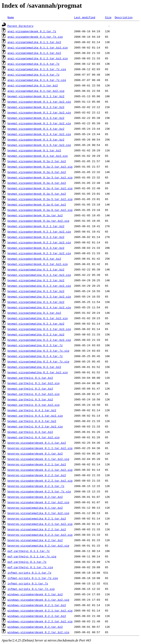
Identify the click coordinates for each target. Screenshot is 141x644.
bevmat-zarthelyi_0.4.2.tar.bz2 (32, 421)
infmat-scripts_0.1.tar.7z (28, 583)
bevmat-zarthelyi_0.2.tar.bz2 (30, 389)
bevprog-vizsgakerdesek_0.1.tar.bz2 (35, 453)
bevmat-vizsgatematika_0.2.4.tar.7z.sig (38, 361)
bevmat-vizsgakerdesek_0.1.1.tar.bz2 (36, 96)
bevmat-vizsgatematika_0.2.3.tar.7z (35, 345)
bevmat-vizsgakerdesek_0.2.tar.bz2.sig (38, 264)
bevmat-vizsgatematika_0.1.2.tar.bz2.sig (39, 286)
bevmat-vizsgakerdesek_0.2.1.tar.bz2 (36, 226)
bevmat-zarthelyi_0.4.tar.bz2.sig (34, 437)
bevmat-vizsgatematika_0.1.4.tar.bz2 (36, 302)
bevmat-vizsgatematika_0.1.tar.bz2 (34, 313)
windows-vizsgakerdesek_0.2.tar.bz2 (35, 627)
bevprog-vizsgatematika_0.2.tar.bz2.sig (38, 546)
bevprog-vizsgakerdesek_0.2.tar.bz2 (35, 497)
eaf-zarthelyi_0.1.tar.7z (27, 562)
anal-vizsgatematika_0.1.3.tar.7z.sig (37, 69)
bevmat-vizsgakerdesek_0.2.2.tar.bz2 (36, 237)
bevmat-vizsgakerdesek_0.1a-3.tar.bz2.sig (40, 177)
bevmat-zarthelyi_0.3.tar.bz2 (30, 399)
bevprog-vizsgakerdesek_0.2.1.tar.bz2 (37, 464)
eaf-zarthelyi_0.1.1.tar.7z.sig (32, 556)
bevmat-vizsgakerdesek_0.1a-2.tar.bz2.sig (40, 167)
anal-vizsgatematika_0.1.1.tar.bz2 (34, 42)
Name (11, 17)
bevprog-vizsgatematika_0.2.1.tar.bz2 (37, 518)
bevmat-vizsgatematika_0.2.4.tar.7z (35, 356)
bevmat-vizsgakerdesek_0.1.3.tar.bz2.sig (39, 123)
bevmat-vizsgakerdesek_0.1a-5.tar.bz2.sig (40, 199)
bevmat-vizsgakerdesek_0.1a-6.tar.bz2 (37, 204)
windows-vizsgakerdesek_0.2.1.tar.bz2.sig (40, 610)
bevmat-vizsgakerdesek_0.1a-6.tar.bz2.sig (40, 210)
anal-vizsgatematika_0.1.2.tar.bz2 (34, 53)
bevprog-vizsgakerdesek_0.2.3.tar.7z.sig (39, 491)
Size (108, 17)
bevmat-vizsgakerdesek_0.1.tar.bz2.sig (38, 156)
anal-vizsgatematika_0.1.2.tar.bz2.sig (38, 58)
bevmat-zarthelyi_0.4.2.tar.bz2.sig (35, 426)
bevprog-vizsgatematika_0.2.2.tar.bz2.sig (40, 535)
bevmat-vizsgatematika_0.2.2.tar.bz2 (36, 334)
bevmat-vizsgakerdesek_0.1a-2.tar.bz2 (37, 161)
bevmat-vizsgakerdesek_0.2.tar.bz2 (34, 259)
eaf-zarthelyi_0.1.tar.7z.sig (30, 567)
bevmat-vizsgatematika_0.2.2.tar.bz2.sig (39, 340)
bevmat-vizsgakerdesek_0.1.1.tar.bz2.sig (39, 102)
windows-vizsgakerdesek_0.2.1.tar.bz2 (37, 605)
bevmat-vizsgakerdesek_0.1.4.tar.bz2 (36, 129)
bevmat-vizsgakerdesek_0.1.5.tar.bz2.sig (39, 145)
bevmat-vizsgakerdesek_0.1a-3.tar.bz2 (37, 172)
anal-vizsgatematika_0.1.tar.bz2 (33, 85)
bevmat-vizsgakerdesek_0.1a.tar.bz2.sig (38, 221)
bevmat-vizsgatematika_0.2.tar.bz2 (34, 367)
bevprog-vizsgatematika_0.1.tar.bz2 (35, 508)
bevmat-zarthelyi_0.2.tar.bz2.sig (34, 394)
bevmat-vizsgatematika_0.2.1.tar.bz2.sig (39, 329)
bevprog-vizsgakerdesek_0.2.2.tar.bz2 (37, 475)
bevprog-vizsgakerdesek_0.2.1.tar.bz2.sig (40, 470)
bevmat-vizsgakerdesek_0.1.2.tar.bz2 (36, 107)
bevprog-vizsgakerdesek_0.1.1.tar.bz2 (37, 443)
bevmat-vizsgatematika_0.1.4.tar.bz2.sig (39, 307)
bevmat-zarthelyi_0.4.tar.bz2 (30, 432)
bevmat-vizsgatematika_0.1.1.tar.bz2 (36, 269)
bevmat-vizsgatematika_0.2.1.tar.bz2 (36, 324)
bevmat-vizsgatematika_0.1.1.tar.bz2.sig (39, 275)
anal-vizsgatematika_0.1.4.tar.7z (34, 75)
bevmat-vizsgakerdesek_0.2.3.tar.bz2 (36, 248)
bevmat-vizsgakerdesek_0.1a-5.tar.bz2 (37, 194)
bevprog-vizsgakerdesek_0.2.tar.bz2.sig (38, 502)
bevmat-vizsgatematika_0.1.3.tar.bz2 (36, 291)
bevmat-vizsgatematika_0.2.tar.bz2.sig (38, 372)
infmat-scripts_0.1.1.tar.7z (29, 573)
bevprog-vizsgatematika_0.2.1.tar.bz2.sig (40, 524)
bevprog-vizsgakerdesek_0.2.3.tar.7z (36, 486)
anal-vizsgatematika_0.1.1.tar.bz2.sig (38, 47)
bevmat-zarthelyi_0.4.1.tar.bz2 (32, 410)
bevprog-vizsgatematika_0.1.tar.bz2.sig (38, 513)
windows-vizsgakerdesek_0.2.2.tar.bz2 (37, 616)
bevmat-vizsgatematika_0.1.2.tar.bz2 (36, 280)
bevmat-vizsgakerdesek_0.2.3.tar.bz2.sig (39, 253)
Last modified (85, 17)
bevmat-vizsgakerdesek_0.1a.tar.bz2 (35, 215)
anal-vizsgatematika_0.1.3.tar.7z (34, 64)
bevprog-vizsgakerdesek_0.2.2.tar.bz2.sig (40, 481)
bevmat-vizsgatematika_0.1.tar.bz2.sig (38, 318)
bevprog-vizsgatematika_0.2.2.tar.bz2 (37, 529)
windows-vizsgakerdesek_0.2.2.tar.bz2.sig (40, 621)
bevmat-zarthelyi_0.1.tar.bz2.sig (34, 383)
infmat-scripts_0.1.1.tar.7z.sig (33, 578)
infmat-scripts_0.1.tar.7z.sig (31, 589)
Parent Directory (21, 26)
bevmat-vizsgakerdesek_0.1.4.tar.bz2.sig (39, 134)
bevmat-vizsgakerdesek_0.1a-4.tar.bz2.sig (40, 188)
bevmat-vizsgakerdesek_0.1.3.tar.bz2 (36, 118)
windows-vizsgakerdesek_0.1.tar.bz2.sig (38, 600)
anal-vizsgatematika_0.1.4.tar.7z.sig (37, 80)
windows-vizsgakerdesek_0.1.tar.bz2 (35, 594)
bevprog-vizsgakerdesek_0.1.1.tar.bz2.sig (40, 448)
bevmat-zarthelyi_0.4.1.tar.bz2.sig (35, 416)
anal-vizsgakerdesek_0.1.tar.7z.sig (35, 37)
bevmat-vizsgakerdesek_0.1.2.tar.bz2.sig (39, 112)
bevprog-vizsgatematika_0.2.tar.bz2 (35, 540)
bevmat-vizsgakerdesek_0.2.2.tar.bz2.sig (39, 242)
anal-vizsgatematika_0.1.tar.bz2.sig (36, 91)
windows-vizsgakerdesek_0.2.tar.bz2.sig (38, 632)
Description (124, 17)
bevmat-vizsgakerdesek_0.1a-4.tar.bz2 (37, 183)
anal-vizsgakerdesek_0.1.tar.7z (32, 31)
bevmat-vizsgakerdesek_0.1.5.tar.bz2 (36, 140)
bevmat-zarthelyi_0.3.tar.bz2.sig (34, 405)
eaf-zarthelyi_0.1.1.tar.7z (29, 551)
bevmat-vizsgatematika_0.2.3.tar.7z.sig (38, 351)
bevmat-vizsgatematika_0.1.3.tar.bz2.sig (39, 296)
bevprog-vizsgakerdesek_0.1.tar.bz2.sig (38, 459)
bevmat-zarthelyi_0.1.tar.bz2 (30, 378)
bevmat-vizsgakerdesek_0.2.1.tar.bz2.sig (39, 232)
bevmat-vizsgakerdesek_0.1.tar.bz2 (34, 150)
